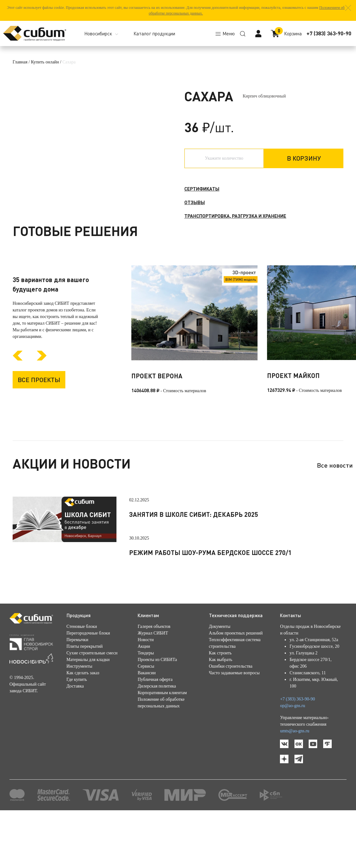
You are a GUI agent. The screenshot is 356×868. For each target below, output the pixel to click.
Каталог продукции (154, 33)
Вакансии (147, 724)
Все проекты (39, 430)
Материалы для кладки (88, 711)
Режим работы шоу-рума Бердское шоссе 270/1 (210, 604)
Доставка (75, 737)
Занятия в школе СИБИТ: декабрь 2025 (194, 565)
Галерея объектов (154, 678)
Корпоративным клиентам (162, 744)
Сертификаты (202, 189)
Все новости (335, 516)
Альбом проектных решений (236, 684)
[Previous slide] (18, 410)
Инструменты (80, 717)
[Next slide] (42, 410)
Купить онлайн (45, 62)
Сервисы (146, 717)
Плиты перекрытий (85, 697)
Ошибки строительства (231, 717)
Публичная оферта (155, 731)
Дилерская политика (157, 737)
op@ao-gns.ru (292, 757)
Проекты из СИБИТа (157, 711)
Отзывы (195, 202)
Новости (146, 691)
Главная (20, 62)
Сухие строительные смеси (92, 704)
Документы (220, 678)
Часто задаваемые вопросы (234, 724)
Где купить (77, 731)
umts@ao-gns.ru (295, 782)
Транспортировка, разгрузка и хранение (235, 216)
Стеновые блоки (82, 678)
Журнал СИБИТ (153, 684)
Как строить (220, 704)
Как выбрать (221, 711)
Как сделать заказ (83, 724)
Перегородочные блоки (88, 684)
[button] (348, 8)
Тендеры (146, 704)
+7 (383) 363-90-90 (329, 33)
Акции (144, 697)
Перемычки (77, 691)
